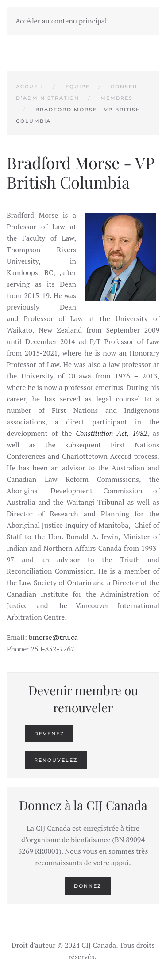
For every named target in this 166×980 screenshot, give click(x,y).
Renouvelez (56, 760)
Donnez (88, 886)
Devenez (49, 734)
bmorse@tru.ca (53, 637)
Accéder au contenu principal (61, 21)
